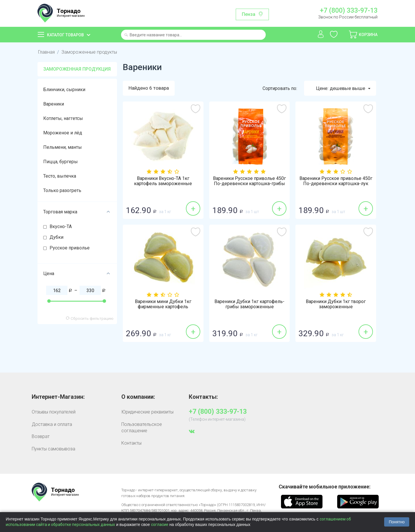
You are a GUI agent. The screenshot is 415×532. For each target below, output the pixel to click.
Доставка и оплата (52, 424)
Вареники (54, 104)
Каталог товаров (65, 35)
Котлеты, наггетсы (63, 118)
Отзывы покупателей (54, 412)
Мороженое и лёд (63, 133)
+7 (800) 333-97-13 (349, 11)
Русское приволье (70, 248)
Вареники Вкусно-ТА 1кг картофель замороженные (163, 181)
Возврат (41, 436)
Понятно (397, 522)
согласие (160, 525)
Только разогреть (62, 190)
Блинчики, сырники (64, 90)
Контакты (131, 443)
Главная (46, 52)
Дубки (56, 237)
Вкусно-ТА (61, 226)
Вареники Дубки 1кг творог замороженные (336, 304)
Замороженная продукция (77, 69)
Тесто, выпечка (60, 176)
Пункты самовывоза (53, 449)
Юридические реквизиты (147, 412)
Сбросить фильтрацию (90, 318)
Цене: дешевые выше (343, 89)
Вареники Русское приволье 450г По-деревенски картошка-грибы (249, 181)
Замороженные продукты (88, 52)
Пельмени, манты (63, 147)
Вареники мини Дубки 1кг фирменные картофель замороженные (163, 307)
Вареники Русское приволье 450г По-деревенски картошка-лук (336, 181)
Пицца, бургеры (61, 162)
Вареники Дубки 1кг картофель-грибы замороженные (249, 304)
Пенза (249, 14)
